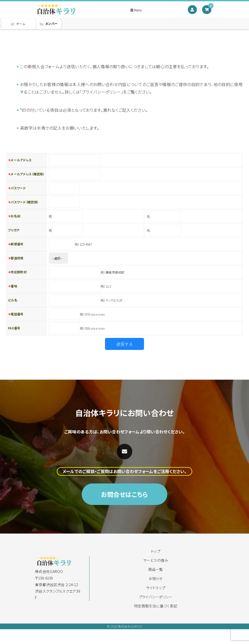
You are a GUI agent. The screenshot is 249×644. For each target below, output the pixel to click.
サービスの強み (156, 560)
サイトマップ (156, 588)
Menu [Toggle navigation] (136, 10)
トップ (156, 551)
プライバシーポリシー (156, 597)
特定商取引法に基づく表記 (156, 606)
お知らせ (155, 578)
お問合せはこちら (124, 507)
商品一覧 (155, 569)
